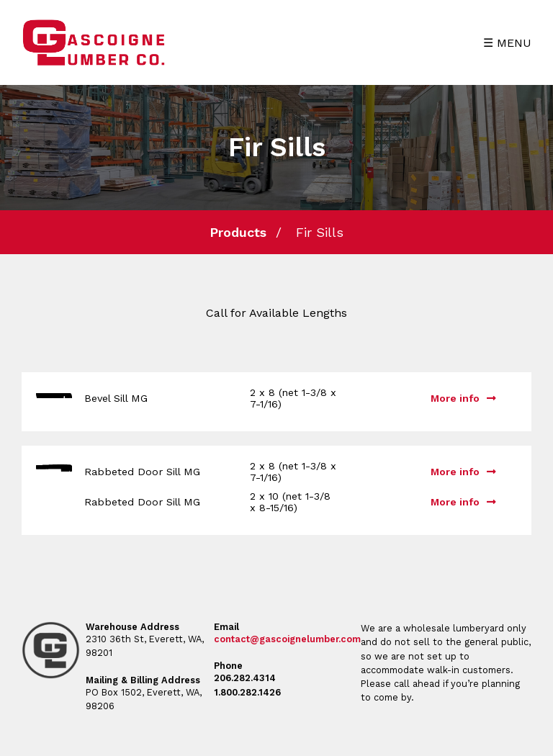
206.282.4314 (245, 678)
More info (463, 398)
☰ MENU (507, 43)
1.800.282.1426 (247, 692)
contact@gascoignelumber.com (287, 639)
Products (238, 232)
